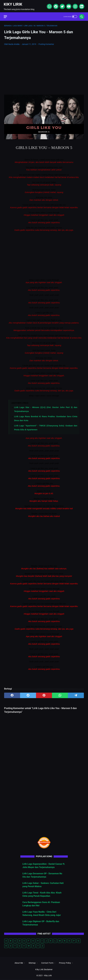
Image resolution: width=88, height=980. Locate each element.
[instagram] (74, 5)
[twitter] (62, 5)
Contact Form (47, 963)
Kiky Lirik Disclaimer (44, 970)
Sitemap (32, 963)
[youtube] (68, 5)
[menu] (7, 15)
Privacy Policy (65, 963)
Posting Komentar (46, 43)
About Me (19, 963)
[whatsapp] (49, 5)
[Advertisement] (44, 67)
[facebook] (55, 5)
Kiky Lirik (13, 3)
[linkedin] (81, 5)
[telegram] (76, 694)
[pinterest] (44, 694)
